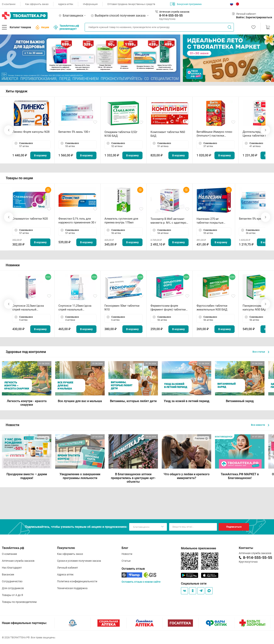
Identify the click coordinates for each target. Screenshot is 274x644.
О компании (9, 4)
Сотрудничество (12, 581)
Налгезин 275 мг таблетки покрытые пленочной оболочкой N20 (212, 221)
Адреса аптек (66, 4)
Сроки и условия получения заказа (79, 561)
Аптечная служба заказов (18, 561)
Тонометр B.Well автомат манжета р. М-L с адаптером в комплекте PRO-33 (169, 221)
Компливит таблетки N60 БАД (168, 134)
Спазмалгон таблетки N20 (30, 219)
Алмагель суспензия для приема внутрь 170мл (121, 221)
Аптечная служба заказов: (174, 12)
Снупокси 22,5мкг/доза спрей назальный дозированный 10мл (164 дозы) (30, 308)
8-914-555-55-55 (171, 16)
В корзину (40, 155)
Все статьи (261, 352)
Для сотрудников (13, 588)
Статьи (126, 561)
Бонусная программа (186, 4)
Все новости (260, 425)
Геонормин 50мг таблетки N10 (122, 308)
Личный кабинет (68, 568)
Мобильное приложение (199, 548)
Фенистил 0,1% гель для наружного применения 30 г (77, 221)
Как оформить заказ (37, 4)
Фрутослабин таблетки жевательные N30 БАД (212, 308)
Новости (127, 554)
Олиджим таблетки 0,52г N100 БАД (121, 134)
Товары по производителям (19, 602)
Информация (90, 4)
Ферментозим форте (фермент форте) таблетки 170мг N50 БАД (168, 308)
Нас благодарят (12, 568)
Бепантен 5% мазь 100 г (74, 132)
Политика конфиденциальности (77, 581)
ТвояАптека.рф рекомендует (66, 27)
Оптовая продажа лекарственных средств (131, 4)
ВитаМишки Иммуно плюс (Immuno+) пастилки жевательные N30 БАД (214, 134)
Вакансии (8, 574)
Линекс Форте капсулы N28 (31, 132)
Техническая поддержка (72, 588)
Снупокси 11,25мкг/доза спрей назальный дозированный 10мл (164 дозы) (76, 308)
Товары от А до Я (12, 595)
